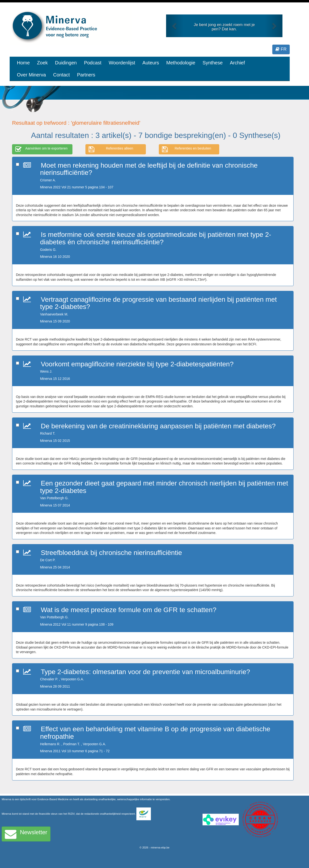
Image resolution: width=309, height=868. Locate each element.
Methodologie (181, 63)
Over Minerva (31, 75)
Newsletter (26, 834)
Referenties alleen (111, 149)
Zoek (42, 63)
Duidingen (66, 63)
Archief (237, 63)
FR (281, 49)
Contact (61, 75)
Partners (86, 75)
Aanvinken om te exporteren (41, 149)
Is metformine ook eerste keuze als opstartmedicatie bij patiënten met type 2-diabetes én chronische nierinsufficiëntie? (156, 238)
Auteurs (151, 63)
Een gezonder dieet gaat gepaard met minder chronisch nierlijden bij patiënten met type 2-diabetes (164, 487)
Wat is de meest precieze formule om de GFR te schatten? (129, 610)
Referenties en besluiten (187, 149)
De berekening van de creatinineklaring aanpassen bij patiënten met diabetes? (158, 426)
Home (23, 63)
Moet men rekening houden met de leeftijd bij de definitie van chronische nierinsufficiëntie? (149, 169)
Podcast (93, 63)
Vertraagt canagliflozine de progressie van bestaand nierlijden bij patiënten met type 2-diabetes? (158, 303)
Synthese (213, 63)
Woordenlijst (122, 63)
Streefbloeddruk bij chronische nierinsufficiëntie (111, 553)
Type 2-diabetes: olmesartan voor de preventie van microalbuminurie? (145, 672)
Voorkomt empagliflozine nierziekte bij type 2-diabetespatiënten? (137, 364)
